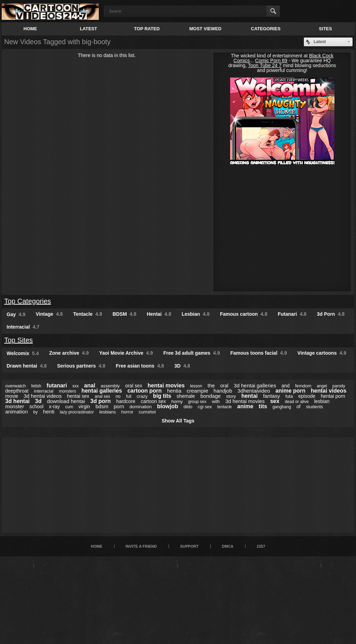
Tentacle (88, 314)
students (314, 407)
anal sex (102, 396)
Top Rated (147, 29)
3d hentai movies (245, 401)
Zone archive (69, 353)
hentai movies (166, 385)
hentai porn (333, 396)
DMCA (228, 546)
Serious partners (81, 366)
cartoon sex (153, 401)
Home (30, 29)
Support (189, 546)
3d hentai (17, 401)
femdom (303, 386)
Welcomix (23, 353)
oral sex (134, 386)
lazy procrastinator (77, 412)
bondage (210, 396)
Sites (325, 29)
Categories (266, 29)
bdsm (102, 406)
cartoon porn (144, 391)
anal (90, 385)
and (286, 386)
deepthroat (17, 391)
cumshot (147, 412)
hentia (174, 391)
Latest (89, 29)
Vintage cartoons (322, 353)
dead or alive (297, 402)
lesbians (108, 412)
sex (275, 401)
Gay (16, 314)
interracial (44, 391)
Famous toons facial (258, 353)
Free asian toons (140, 366)
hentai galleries (102, 391)
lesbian (322, 401)
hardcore (126, 401)
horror (127, 412)
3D (182, 366)
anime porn (290, 391)
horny (177, 401)
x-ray (54, 406)
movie (12, 396)
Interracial (23, 327)
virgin (84, 406)
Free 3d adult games (192, 353)
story (231, 396)
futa (289, 396)
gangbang (282, 407)
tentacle (225, 407)
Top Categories (28, 301)
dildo (188, 407)
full (128, 396)
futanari (57, 385)
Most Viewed (205, 29)
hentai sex (78, 396)
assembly (110, 386)
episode (307, 396)
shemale (186, 396)
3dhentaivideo (254, 391)
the (211, 385)
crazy (142, 396)
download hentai (66, 401)
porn (119, 406)
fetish (36, 386)
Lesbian (195, 314)
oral (224, 386)
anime (245, 406)
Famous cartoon (244, 314)
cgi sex (205, 407)
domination (141, 407)
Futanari (292, 314)
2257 (261, 546)
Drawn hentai (27, 366)
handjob (223, 391)
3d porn (101, 401)
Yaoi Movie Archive (126, 353)
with (216, 401)
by (36, 412)
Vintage (49, 314)
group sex (197, 402)
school (37, 406)
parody (339, 386)
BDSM (125, 314)
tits (263, 406)
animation (17, 412)
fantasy (272, 396)
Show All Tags (178, 421)
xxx (75, 386)
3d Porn (331, 314)
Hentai (159, 314)
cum (69, 407)
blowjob (168, 406)
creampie (197, 391)
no (118, 396)
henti (49, 412)
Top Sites (18, 340)
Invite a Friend (141, 546)
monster (15, 406)
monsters (67, 391)
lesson (196, 386)
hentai (249, 396)
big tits (162, 396)
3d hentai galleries (255, 385)
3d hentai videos (43, 396)
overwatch (15, 386)
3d (38, 401)
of (299, 406)
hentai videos (329, 391)
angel (322, 386)
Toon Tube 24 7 (265, 65)
